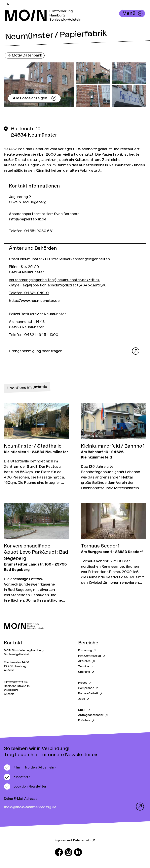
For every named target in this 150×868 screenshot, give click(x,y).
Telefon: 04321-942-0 (29, 293)
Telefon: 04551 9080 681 (31, 231)
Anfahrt (9, 670)
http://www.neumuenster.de (34, 301)
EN (7, 4)
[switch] (30, 768)
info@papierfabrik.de (28, 219)
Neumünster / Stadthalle (33, 446)
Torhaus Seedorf (100, 546)
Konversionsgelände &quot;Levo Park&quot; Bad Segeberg (36, 552)
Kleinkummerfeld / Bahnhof (113, 446)
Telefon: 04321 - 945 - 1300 (34, 335)
